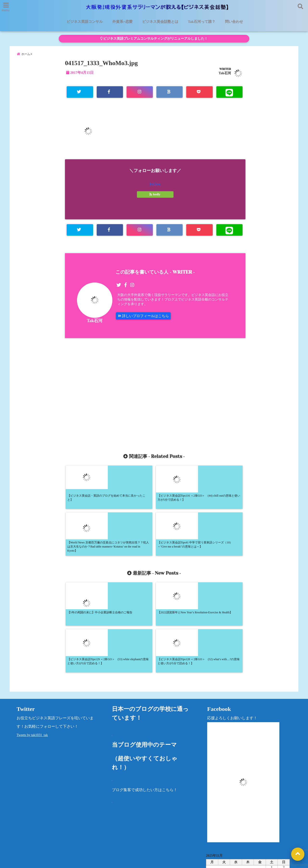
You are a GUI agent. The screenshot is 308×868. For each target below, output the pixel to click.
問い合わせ (234, 22)
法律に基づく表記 (254, 833)
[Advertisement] (112, 394)
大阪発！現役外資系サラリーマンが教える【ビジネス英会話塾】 (145, 861)
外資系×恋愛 (122, 22)
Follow (155, 187)
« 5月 (246, 802)
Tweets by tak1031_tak (32, 647)
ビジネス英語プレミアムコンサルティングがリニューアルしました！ (154, 39)
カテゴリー (216, 817)
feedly (155, 197)
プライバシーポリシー (214, 833)
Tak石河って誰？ (202, 22)
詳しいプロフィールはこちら (145, 319)
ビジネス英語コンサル (85, 22)
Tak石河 (225, 75)
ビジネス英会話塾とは (160, 22)
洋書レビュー (177, 833)
